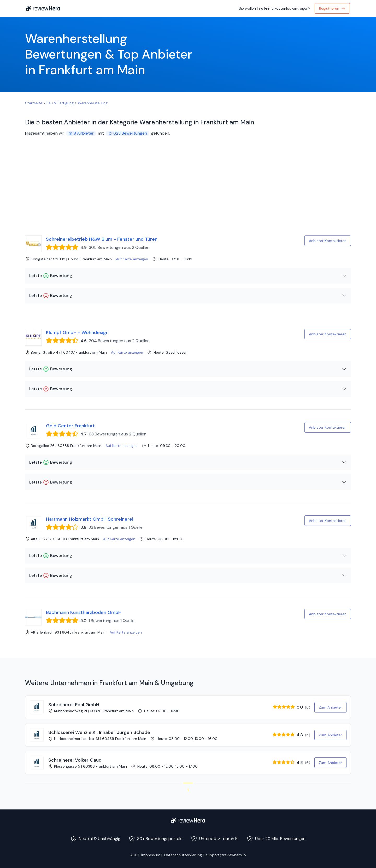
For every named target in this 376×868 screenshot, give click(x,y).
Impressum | (152, 855)
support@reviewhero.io (226, 855)
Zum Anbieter (330, 707)
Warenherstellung (93, 103)
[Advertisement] (188, 183)
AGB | (135, 855)
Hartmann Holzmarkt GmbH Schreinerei (90, 519)
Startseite (34, 103)
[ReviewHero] (188, 820)
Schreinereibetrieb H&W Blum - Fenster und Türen (102, 239)
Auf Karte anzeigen (132, 259)
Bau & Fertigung (60, 103)
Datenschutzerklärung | (184, 855)
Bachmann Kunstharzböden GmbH (84, 612)
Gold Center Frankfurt (70, 426)
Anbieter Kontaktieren (328, 241)
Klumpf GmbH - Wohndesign (77, 332)
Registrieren (332, 8)
